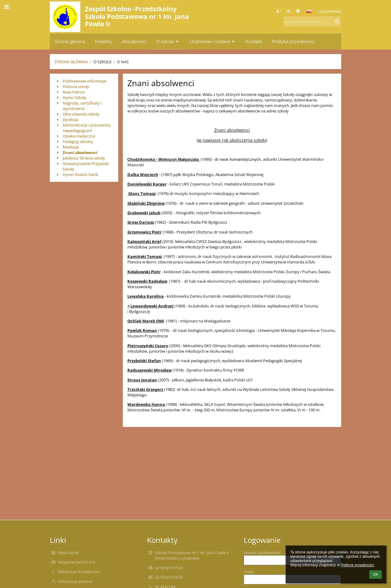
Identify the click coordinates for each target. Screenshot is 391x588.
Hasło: (249, 572)
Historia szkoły (76, 86)
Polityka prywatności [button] (293, 41)
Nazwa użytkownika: (262, 553)
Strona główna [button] (70, 41)
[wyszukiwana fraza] (312, 21)
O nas (123, 62)
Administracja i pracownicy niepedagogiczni (87, 128)
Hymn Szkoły (75, 97)
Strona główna (71, 62)
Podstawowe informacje (84, 81)
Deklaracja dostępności (79, 571)
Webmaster (69, 553)
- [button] (289, 11)
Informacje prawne (75, 581)
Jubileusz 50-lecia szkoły (84, 158)
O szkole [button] (168, 41)
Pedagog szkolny (78, 141)
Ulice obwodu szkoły (81, 114)
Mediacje (71, 147)
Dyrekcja (70, 119)
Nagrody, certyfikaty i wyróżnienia (82, 106)
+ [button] (279, 11)
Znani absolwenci (80, 153)
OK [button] (376, 575)
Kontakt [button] (254, 41)
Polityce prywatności (357, 565)
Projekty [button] (104, 41)
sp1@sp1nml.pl (169, 568)
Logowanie (329, 11)
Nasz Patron (74, 92)
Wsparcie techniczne (77, 562)
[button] (309, 11)
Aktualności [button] (134, 41)
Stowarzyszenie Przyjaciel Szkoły (86, 166)
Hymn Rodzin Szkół (80, 175)
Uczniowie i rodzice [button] (213, 41)
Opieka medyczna (79, 136)
